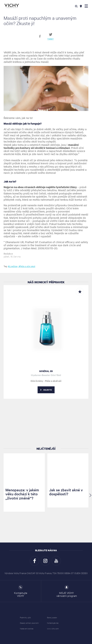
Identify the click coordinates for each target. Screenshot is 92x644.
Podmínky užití (25, 617)
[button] (86, 6)
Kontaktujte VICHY (21, 591)
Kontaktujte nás (53, 623)
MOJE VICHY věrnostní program (67, 591)
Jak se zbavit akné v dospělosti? (66, 492)
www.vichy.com (53, 628)
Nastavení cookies (27, 628)
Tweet (51, 39)
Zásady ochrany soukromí (29, 623)
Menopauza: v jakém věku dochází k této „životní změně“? (22, 494)
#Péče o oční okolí (27, 266)
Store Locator (52, 617)
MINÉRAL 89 (46, 371)
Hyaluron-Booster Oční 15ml (46, 375)
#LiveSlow (13, 266)
